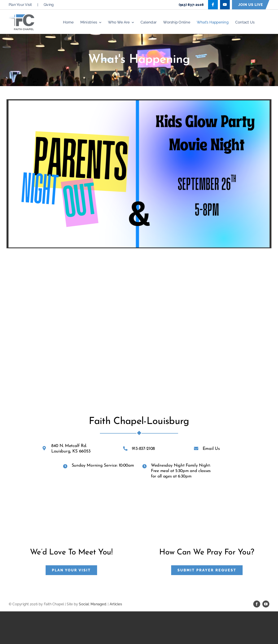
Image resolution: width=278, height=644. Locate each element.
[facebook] (257, 604)
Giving (49, 5)
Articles (116, 604)
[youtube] (266, 604)
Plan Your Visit (20, 5)
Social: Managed (93, 604)
